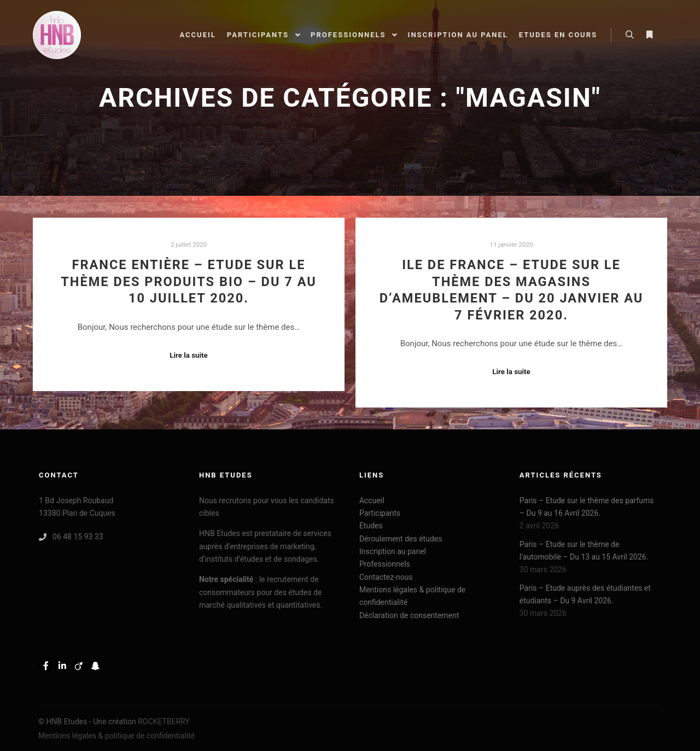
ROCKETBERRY (164, 721)
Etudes (371, 526)
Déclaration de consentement (409, 615)
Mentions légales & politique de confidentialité (412, 596)
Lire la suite (189, 355)
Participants (380, 513)
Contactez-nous (386, 577)
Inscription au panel (393, 551)
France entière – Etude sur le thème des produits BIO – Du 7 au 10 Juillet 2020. (189, 281)
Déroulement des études (401, 539)
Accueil (372, 500)
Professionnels (385, 564)
